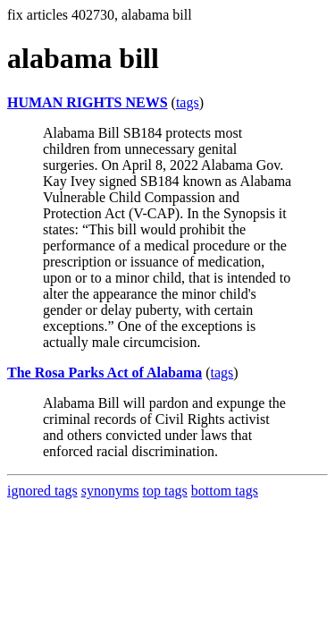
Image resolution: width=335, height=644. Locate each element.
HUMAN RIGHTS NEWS (88, 102)
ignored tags (42, 491)
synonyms (110, 491)
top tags (165, 491)
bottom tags (225, 491)
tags (188, 102)
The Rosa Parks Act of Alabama (105, 373)
